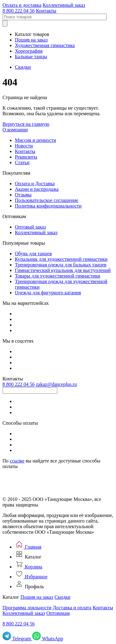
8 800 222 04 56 (19, 11)
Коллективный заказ (64, 5)
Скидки (23, 67)
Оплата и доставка (22, 5)
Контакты (46, 11)
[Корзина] (29, 567)
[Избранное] (31, 577)
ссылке (17, 461)
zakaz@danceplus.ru (56, 384)
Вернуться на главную (26, 124)
